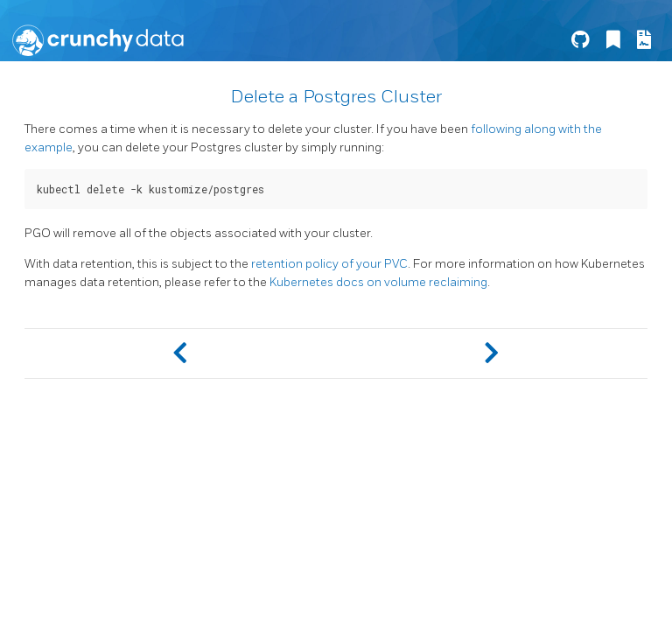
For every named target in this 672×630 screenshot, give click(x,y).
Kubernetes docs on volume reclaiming (378, 282)
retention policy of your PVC (329, 264)
